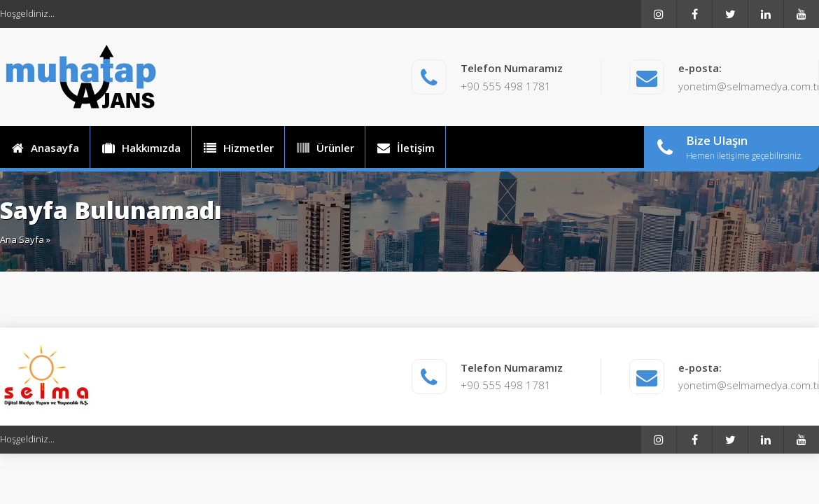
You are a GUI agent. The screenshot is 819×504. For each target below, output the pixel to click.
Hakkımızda (141, 148)
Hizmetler (238, 148)
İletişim (405, 148)
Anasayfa (45, 148)
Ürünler (325, 148)
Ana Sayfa (22, 239)
